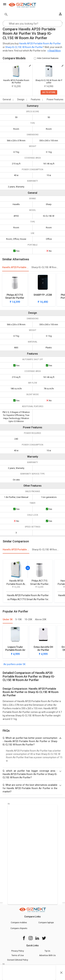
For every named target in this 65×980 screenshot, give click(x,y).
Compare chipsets (19, 928)
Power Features (55, 99)
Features (36, 99)
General (7, 99)
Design (21, 99)
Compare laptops (46, 923)
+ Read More (54, 51)
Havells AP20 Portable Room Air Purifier (40, 43)
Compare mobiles (19, 923)
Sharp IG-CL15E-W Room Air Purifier (24, 47)
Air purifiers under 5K (14, 664)
